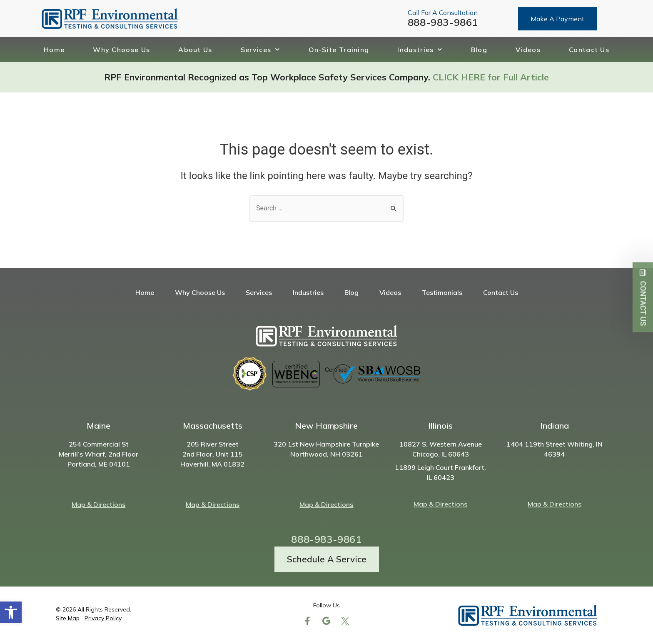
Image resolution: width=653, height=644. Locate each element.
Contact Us (589, 50)
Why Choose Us (121, 50)
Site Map (68, 618)
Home (54, 50)
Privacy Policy (103, 618)
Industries (420, 49)
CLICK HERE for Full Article (491, 77)
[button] (11, 612)
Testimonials (442, 292)
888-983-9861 (443, 22)
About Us (195, 50)
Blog (479, 50)
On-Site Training (339, 50)
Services (260, 49)
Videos (528, 50)
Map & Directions (98, 504)
